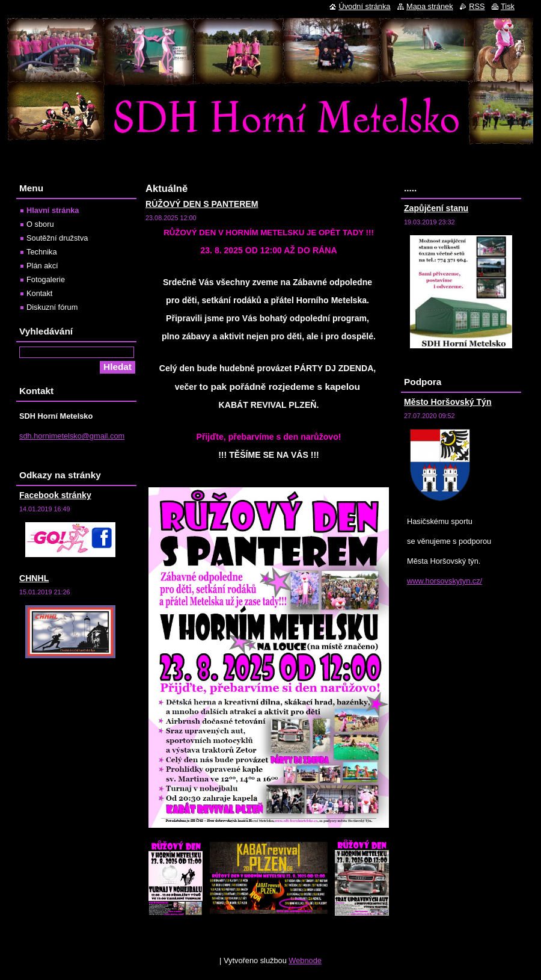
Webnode (305, 960)
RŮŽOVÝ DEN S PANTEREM (202, 204)
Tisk (508, 6)
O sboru (40, 224)
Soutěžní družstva (57, 238)
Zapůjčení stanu (436, 208)
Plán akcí (42, 266)
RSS (477, 6)
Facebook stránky (55, 495)
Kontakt (39, 293)
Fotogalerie (46, 279)
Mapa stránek (430, 6)
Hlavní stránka (53, 210)
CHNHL (34, 578)
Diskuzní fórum (52, 307)
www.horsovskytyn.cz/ (445, 581)
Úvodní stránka (364, 6)
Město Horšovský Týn (448, 402)
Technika (42, 252)
